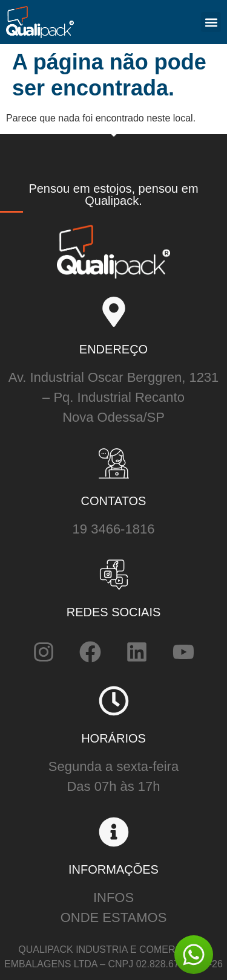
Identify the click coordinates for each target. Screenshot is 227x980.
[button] (211, 22)
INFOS (113, 898)
